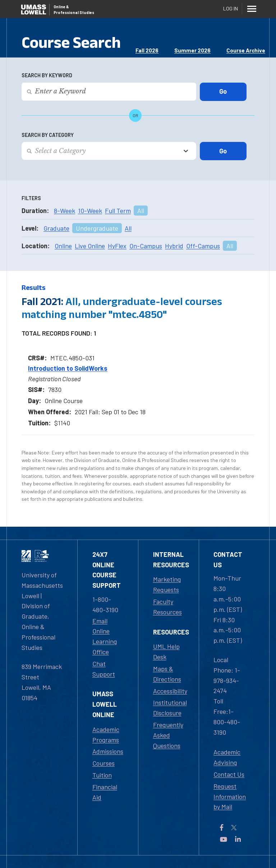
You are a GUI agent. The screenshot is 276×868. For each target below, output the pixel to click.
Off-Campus (203, 246)
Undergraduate (97, 228)
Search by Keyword (47, 75)
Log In (231, 8)
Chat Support (104, 669)
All (141, 211)
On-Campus (146, 246)
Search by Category (48, 135)
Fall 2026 (147, 50)
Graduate (56, 228)
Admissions (108, 751)
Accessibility (170, 691)
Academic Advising (227, 757)
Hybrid (174, 246)
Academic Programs (106, 735)
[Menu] (252, 9)
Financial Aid (105, 792)
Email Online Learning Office (105, 636)
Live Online (90, 246)
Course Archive (246, 50)
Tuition (102, 775)
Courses (103, 763)
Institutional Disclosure (170, 708)
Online (63, 246)
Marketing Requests (167, 584)
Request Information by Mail (230, 797)
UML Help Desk (166, 652)
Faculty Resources (167, 607)
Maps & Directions (167, 674)
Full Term (118, 211)
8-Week (65, 211)
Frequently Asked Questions (168, 735)
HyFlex (117, 246)
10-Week (90, 211)
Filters (31, 198)
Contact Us (229, 774)
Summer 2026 (192, 50)
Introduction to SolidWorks (68, 368)
